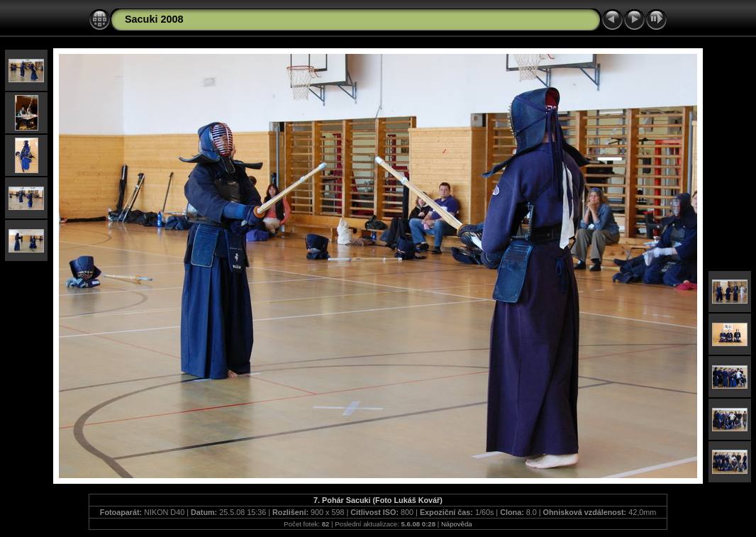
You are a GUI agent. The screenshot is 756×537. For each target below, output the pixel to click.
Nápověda (457, 524)
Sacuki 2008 (154, 19)
